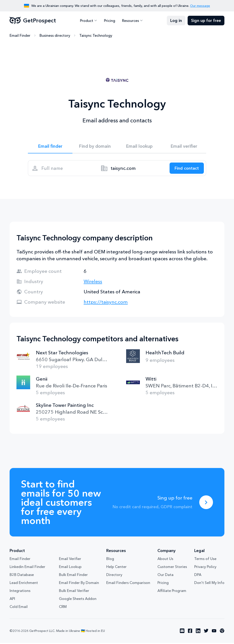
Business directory (55, 35)
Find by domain (95, 146)
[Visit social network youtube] (214, 632)
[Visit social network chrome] (222, 632)
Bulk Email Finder (73, 576)
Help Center (116, 568)
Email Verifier (70, 560)
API (12, 600)
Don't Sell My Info (209, 584)
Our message (200, 6)
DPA (198, 576)
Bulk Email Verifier (74, 592)
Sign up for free (206, 21)
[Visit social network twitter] (206, 632)
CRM (63, 608)
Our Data (165, 576)
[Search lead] (186, 169)
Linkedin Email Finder (27, 568)
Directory (114, 576)
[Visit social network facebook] (190, 632)
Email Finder (20, 35)
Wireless (93, 283)
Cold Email (19, 608)
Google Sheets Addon (78, 600)
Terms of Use (205, 560)
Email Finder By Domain (79, 584)
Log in (176, 21)
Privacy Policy (205, 568)
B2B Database (22, 576)
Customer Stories (172, 568)
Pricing (110, 21)
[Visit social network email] (182, 632)
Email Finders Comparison (128, 584)
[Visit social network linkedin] (198, 632)
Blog (110, 560)
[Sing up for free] (206, 503)
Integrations (20, 592)
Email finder (50, 146)
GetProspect (33, 21)
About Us (165, 560)
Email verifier (184, 146)
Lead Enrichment (24, 584)
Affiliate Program (172, 592)
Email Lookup (70, 568)
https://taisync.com (106, 303)
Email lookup (139, 146)
